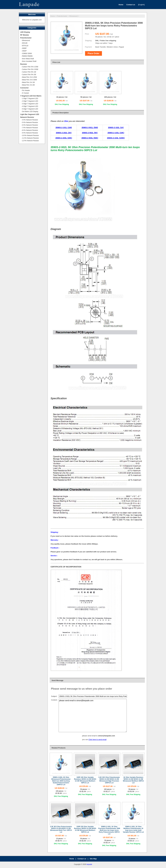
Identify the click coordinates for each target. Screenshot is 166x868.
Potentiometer (62, 16)
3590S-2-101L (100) (64, 128)
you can (85, 739)
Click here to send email (97, 739)
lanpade (89, 864)
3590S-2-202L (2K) (64, 133)
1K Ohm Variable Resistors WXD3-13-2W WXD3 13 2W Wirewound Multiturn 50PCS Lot (133, 780)
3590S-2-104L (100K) (116, 138)
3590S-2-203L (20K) (64, 138)
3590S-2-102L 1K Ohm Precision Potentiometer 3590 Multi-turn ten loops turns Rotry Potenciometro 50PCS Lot (109, 830)
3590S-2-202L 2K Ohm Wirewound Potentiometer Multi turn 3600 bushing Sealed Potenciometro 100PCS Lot (61, 781)
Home (53, 16)
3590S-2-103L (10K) (116, 133)
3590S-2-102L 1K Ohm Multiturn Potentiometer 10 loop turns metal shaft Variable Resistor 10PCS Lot (133, 829)
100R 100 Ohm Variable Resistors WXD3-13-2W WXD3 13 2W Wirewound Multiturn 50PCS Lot (85, 780)
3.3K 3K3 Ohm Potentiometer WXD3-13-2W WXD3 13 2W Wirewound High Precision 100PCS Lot (109, 780)
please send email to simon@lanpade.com (93, 716)
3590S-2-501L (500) (90, 128)
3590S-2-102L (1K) (116, 128)
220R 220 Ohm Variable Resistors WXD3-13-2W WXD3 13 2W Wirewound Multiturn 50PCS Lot (85, 829)
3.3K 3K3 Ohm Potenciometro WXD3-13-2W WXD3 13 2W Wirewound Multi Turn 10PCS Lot (61, 829)
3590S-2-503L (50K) (90, 138)
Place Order (94, 53)
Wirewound (73, 16)
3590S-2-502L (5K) (90, 133)
